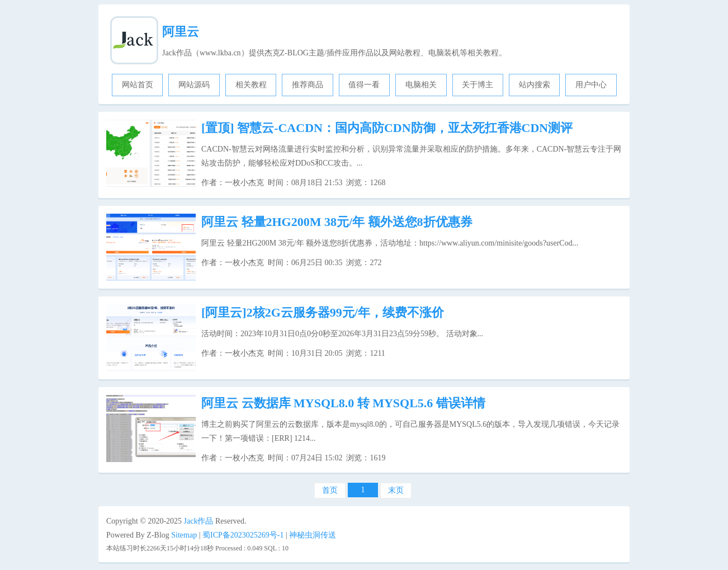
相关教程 (251, 85)
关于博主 (478, 85)
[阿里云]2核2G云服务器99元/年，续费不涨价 (323, 312)
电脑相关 (421, 85)
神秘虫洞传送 (313, 535)
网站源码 (194, 85)
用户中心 (591, 85)
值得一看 (364, 85)
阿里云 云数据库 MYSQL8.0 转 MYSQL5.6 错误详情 (343, 403)
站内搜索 (535, 85)
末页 (396, 490)
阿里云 (181, 32)
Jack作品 (199, 521)
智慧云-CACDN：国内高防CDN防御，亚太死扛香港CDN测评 (387, 128)
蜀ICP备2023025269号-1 (243, 535)
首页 (330, 490)
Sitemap (184, 535)
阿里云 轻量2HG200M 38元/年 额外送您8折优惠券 (337, 222)
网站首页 (138, 85)
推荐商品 (308, 85)
